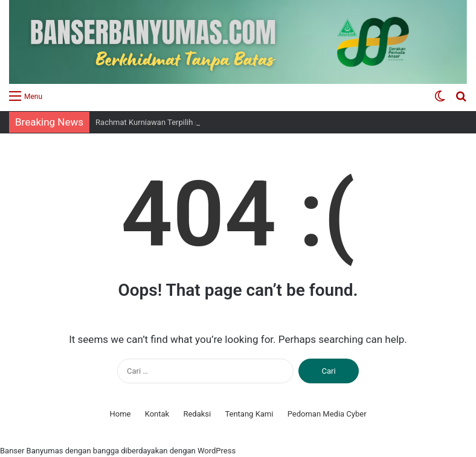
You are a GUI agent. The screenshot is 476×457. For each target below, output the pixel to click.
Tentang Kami (249, 414)
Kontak (157, 414)
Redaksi (197, 414)
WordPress (217, 451)
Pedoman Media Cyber (327, 414)
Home (120, 414)
